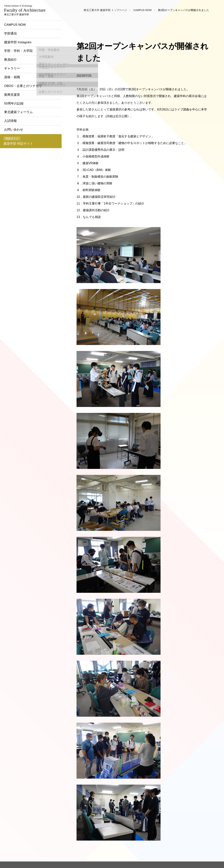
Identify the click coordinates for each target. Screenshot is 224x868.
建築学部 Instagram (22, 64)
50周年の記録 (18, 128)
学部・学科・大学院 (23, 73)
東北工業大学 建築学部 (28, 21)
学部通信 (14, 55)
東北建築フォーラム (23, 138)
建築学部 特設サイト (21, 168)
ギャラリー (16, 91)
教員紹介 (14, 82)
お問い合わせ (18, 156)
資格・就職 (16, 101)
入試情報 (14, 147)
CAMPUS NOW (19, 45)
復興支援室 (16, 119)
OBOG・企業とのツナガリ (28, 110)
